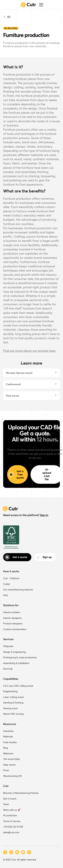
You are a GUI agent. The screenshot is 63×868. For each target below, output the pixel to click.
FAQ (5, 595)
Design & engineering (14, 652)
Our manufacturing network (18, 590)
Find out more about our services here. (30, 351)
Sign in (44, 515)
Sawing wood (10, 708)
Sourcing (8, 669)
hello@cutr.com (11, 832)
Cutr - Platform (11, 578)
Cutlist (6, 584)
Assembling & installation (16, 663)
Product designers (13, 624)
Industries (8, 731)
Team (6, 804)
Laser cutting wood (13, 697)
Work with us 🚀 (12, 810)
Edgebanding (10, 691)
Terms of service (12, 821)
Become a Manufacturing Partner (21, 793)
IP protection (10, 815)
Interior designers (12, 618)
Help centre (9, 765)
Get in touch (10, 799)
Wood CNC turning (13, 714)
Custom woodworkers (15, 629)
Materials (8, 737)
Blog (5, 748)
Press (6, 770)
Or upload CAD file (47, 474)
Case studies (10, 742)
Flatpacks (8, 646)
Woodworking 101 (12, 776)
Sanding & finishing (13, 703)
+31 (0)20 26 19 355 (13, 827)
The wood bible (11, 759)
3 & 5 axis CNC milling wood (18, 686)
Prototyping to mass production (20, 657)
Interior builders (12, 612)
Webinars (8, 753)
